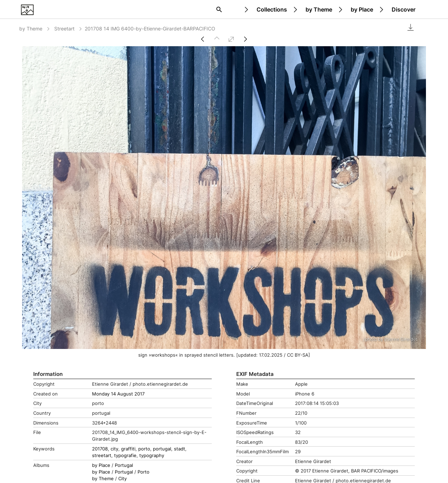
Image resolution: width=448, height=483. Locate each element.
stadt (180, 449)
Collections (272, 9)
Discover (404, 9)
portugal (162, 449)
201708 (100, 449)
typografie (125, 456)
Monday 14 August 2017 (118, 394)
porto (144, 449)
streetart (102, 456)
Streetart (69, 29)
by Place (362, 9)
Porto (143, 472)
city (114, 449)
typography (152, 456)
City (122, 479)
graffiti (128, 449)
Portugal (124, 465)
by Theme (319, 9)
